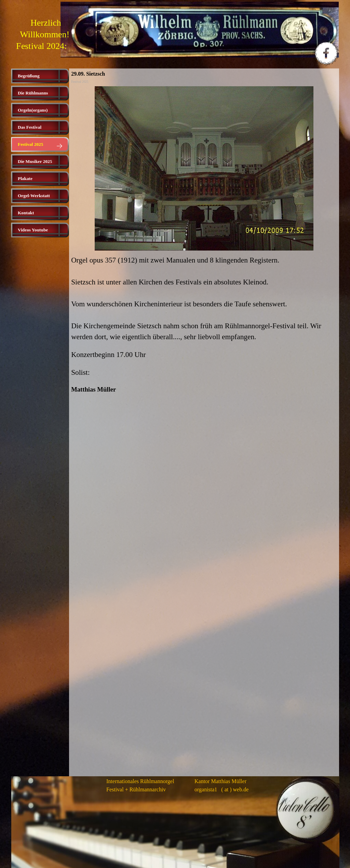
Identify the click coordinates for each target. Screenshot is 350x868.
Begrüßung (29, 76)
